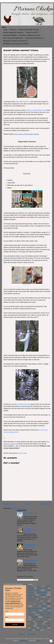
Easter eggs (39, 604)
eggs (48, 603)
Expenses (36, 606)
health (35, 617)
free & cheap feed (35, 608)
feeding (44, 606)
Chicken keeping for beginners (13, 32)
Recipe (32, 624)
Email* (7, 611)
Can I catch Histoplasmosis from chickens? (30, 530)
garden (46, 611)
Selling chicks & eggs (44, 626)
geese (30, 613)
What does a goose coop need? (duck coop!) (29, 546)
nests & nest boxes (40, 620)
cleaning (31, 595)
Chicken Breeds (42, 588)
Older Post (46, 504)
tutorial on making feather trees (36, 110)
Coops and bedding (10, 35)
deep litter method (44, 599)
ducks (45, 601)
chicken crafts (23, 453)
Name (7, 617)
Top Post (43, 628)
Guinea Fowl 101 (32, 32)
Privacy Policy (31, 634)
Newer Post (8, 504)
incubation (47, 617)
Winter (38, 630)
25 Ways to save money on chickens (16, 44)
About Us (13, 30)
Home (5, 30)
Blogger (39, 641)
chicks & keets (42, 592)
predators (40, 622)
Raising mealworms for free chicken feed (31, 561)
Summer (33, 628)
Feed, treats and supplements (13, 38)
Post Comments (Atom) (19, 508)
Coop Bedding (34, 597)
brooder (30, 586)
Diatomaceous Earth (34, 601)
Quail (49, 622)
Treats (30, 630)
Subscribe (15, 624)
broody (39, 586)
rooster (40, 624)
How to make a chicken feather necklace (26, 134)
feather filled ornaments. (22, 102)
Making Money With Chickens (29, 30)
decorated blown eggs (24, 404)
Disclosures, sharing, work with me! (15, 41)
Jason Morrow (24, 641)
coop (43, 595)
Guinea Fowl (45, 615)
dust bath (31, 604)
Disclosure (22, 634)
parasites (31, 622)
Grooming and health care (34, 38)
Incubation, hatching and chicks (29, 35)
